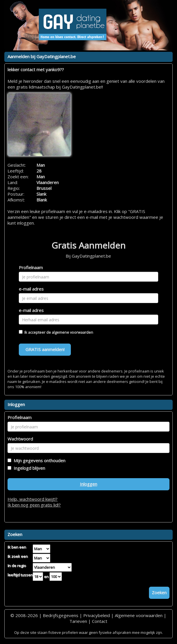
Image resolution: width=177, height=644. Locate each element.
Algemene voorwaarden (139, 615)
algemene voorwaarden (72, 332)
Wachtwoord (20, 439)
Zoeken (159, 592)
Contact (100, 621)
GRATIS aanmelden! (45, 349)
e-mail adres (31, 289)
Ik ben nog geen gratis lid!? (34, 505)
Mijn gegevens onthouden (38, 460)
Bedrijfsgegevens (61, 615)
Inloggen (89, 484)
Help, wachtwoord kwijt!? (33, 499)
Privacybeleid (97, 615)
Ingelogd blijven (28, 468)
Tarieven (78, 621)
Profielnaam (31, 267)
